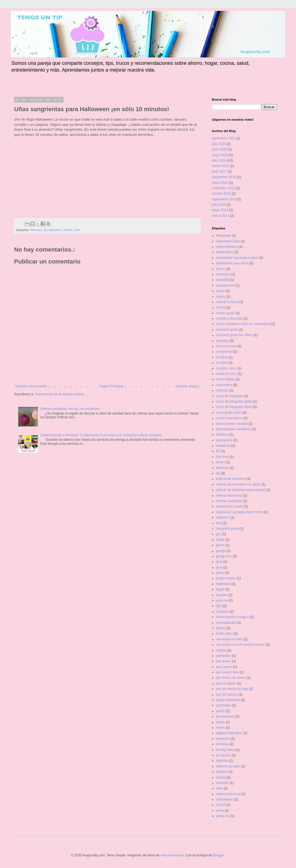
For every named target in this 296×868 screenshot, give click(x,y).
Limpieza (222, 612)
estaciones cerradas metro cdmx (239, 512)
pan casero (224, 667)
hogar (220, 589)
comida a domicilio (229, 319)
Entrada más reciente (31, 386)
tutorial (68, 230)
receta (220, 728)
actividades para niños (232, 263)
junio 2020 (219, 149)
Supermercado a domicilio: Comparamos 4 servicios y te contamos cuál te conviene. (101, 435)
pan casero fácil (227, 672)
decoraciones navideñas (233, 429)
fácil (219, 523)
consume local (226, 346)
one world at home (229, 639)
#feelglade (223, 236)
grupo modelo (226, 578)
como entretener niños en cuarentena (243, 324)
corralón (222, 363)
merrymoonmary (172, 855)
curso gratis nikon (229, 413)
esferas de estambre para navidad (241, 490)
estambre (223, 517)
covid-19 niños (226, 374)
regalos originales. (229, 733)
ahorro (221, 269)
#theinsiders (225, 252)
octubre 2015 (221, 194)
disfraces (36, 230)
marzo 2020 (220, 166)
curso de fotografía (229, 396)
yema (220, 811)
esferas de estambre (231, 479)
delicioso (222, 435)
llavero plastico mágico (232, 617)
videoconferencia (228, 794)
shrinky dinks (225, 750)
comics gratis (225, 313)
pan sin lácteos (227, 695)
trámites (222, 772)
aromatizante (225, 285)
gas (218, 534)
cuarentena (224, 385)
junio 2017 (219, 172)
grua (219, 562)
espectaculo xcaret (229, 506)
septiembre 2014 (224, 199)
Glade (220, 540)
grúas (220, 573)
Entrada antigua (188, 386)
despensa (223, 446)
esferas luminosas (229, 496)
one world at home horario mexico (240, 645)
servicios (222, 744)
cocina (221, 307)
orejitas (221, 650)
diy (45, 230)
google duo (224, 556)
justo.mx (222, 600)
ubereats (222, 783)
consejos (222, 341)
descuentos (224, 440)
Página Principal (111, 386)
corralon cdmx (226, 368)
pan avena (223, 661)
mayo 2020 (220, 155)
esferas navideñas (229, 501)
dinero (220, 462)
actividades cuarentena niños (237, 258)
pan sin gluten (226, 683)
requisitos (223, 739)
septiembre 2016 (224, 177)
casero (221, 297)
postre (220, 711)
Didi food (222, 457)
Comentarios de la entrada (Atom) (59, 394)
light (219, 606)
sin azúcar (223, 755)
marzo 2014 (220, 216)
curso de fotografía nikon (234, 407)
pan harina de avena (231, 678)
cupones (222, 390)
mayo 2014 (220, 210)
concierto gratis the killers (234, 335)
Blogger (218, 855)
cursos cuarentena (229, 418)
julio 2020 (219, 144)
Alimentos (223, 274)
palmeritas (223, 656)
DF (218, 451)
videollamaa (225, 799)
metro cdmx (224, 634)
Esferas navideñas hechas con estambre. (70, 409)
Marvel (221, 628)
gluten (220, 545)
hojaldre (222, 595)
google (221, 551)
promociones (225, 716)
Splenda (222, 761)
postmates (223, 705)
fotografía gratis (227, 529)
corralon (222, 357)
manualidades (226, 623)
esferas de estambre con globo (238, 484)
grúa (219, 567)
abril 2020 (219, 160)
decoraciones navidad (232, 424)
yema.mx (223, 816)
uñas (77, 230)
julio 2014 (219, 205)
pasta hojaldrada (228, 700)
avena (220, 291)
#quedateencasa (228, 241)
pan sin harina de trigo (232, 689)
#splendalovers (227, 247)
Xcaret (221, 805)
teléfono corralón (228, 766)
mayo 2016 (220, 183)
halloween (55, 230)
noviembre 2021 (223, 138)
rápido (220, 722)
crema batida (225, 379)
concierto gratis (227, 330)
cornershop (224, 352)
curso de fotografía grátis (234, 401)
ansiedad (223, 280)
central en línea (227, 302)
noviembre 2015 (223, 188)
